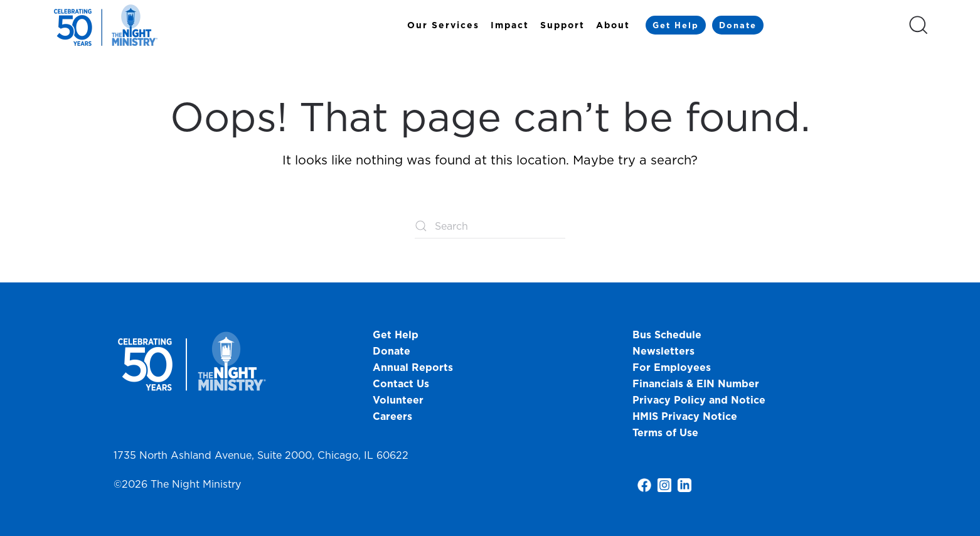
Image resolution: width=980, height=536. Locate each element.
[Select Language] (836, 24)
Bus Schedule (667, 335)
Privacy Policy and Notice (700, 400)
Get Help (676, 25)
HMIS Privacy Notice (685, 416)
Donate (738, 25)
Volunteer (398, 400)
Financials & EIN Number (696, 383)
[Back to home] (107, 25)
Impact (510, 25)
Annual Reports (413, 367)
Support (562, 25)
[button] (919, 25)
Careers (392, 416)
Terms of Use (665, 432)
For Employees (672, 367)
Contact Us (401, 383)
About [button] (613, 25)
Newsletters (663, 351)
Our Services (443, 25)
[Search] (490, 226)
